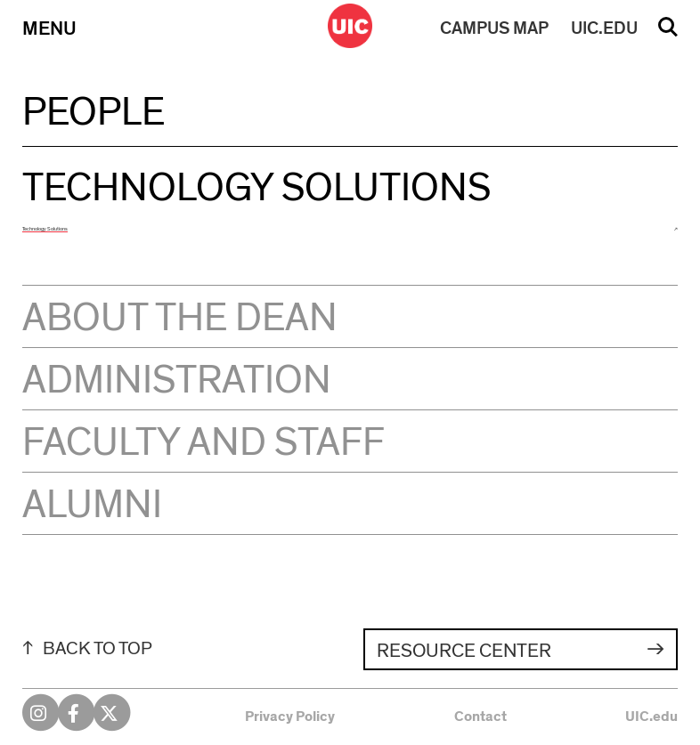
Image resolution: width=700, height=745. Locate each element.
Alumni (92, 505)
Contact (480, 717)
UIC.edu (651, 717)
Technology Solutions (45, 229)
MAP (494, 28)
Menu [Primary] (49, 28)
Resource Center (464, 651)
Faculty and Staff (203, 443)
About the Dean (180, 318)
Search (668, 33)
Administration (177, 381)
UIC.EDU (604, 28)
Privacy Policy (290, 717)
